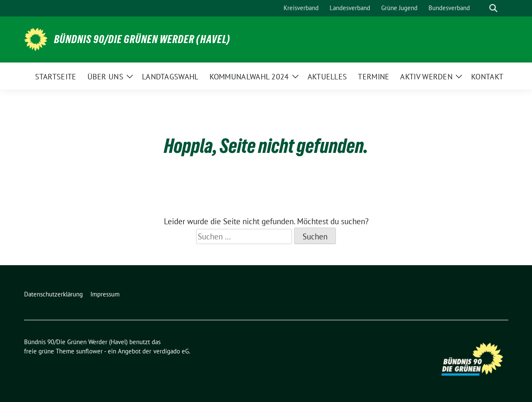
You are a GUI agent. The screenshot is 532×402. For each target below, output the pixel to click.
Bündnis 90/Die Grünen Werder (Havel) (142, 39)
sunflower (89, 351)
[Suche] (481, 8)
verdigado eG (171, 351)
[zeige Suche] (493, 8)
